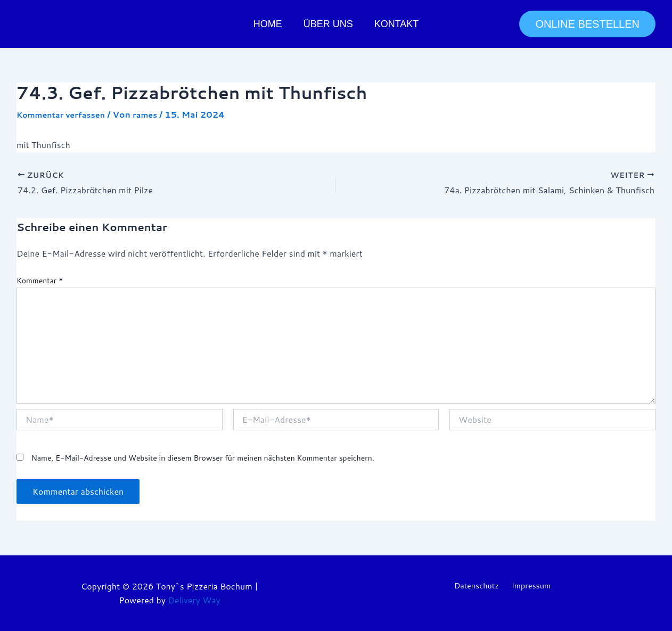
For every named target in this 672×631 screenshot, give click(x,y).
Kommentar (40, 281)
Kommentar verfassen (66, 114)
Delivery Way (194, 600)
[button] (587, 24)
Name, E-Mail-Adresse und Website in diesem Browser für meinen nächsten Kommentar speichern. (202, 457)
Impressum (531, 586)
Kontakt (395, 24)
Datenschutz (476, 586)
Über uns (328, 24)
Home (270, 24)
